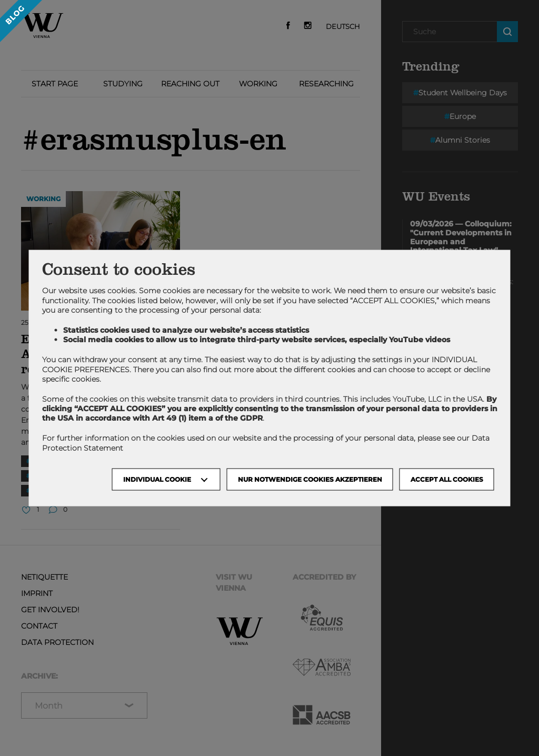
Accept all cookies (447, 479)
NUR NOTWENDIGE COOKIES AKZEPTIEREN (310, 479)
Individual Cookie (157, 479)
